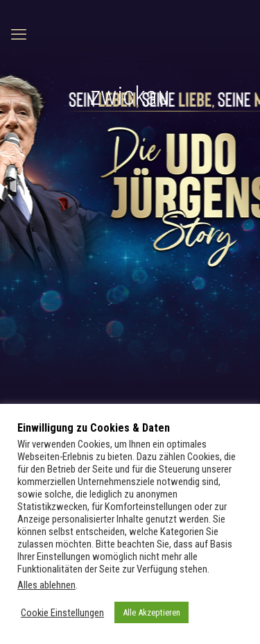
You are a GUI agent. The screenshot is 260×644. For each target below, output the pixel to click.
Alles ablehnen (46, 585)
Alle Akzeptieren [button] (151, 612)
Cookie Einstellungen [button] (62, 613)
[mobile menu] (19, 35)
